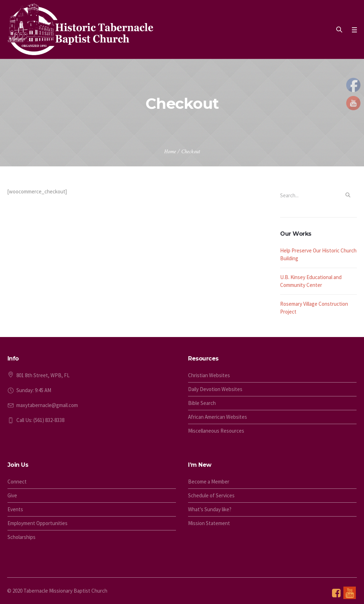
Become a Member (209, 482)
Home (170, 152)
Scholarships (22, 537)
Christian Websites (209, 375)
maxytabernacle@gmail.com (47, 405)
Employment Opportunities (38, 523)
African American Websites (218, 417)
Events (15, 509)
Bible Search (202, 403)
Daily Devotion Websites (215, 389)
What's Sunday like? (210, 509)
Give (12, 495)
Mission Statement (209, 523)
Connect (17, 482)
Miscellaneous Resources (216, 431)
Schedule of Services (211, 495)
